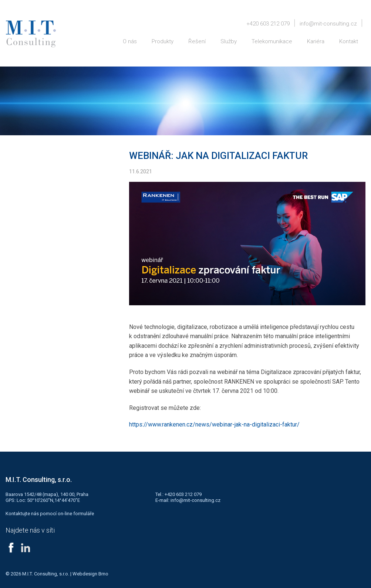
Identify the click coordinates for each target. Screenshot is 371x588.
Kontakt (349, 41)
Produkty (163, 41)
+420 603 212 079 (268, 24)
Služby (229, 41)
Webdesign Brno (90, 574)
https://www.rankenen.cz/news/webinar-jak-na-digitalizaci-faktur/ (214, 424)
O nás (130, 41)
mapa (50, 494)
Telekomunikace (272, 41)
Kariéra (316, 41)
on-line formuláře (76, 514)
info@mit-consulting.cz (328, 24)
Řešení (197, 41)
